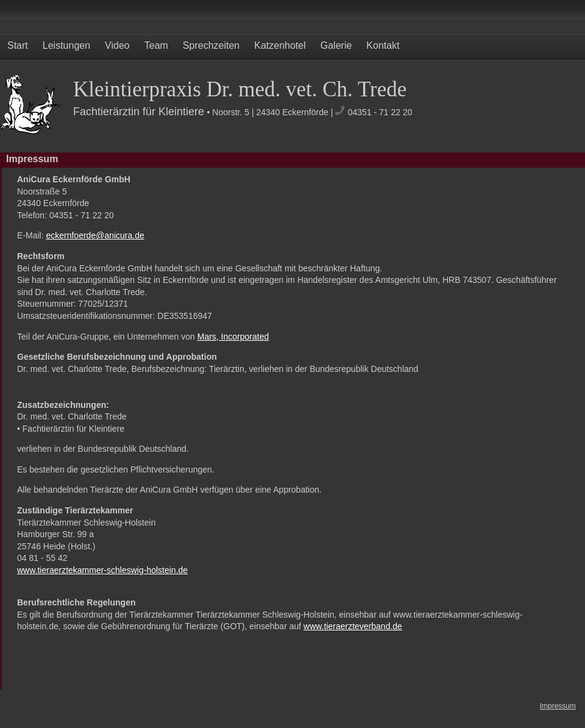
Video (117, 45)
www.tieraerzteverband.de (353, 626)
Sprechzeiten (211, 45)
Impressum (558, 706)
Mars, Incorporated (233, 337)
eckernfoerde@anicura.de (95, 235)
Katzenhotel (280, 45)
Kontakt (383, 45)
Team (156, 45)
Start (18, 45)
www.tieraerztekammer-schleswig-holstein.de (102, 570)
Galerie (336, 45)
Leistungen (66, 45)
